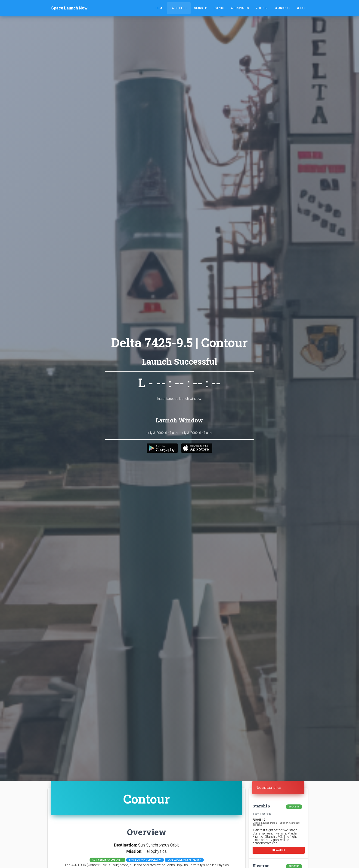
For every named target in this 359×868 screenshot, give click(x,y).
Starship (200, 8)
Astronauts (240, 8)
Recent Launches (268, 788)
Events (219, 8)
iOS (301, 8)
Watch (279, 850)
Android (283, 8)
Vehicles (262, 8)
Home (160, 8)
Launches (178, 8)
